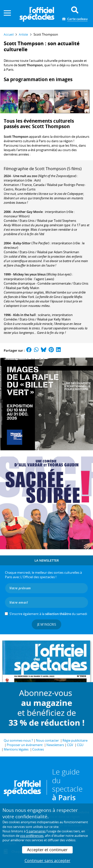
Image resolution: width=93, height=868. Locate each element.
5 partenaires (36, 831)
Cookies (38, 749)
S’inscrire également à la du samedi (48, 614)
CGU (80, 745)
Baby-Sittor (22, 243)
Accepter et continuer (47, 850)
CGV (70, 745)
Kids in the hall (24, 315)
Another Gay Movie (28, 212)
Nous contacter (47, 740)
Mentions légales (16, 749)
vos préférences (32, 836)
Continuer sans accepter (47, 861)
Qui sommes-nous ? (18, 740)
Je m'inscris (47, 624)
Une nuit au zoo (25, 176)
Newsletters (55, 745)
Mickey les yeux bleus (29, 274)
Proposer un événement (25, 745)
